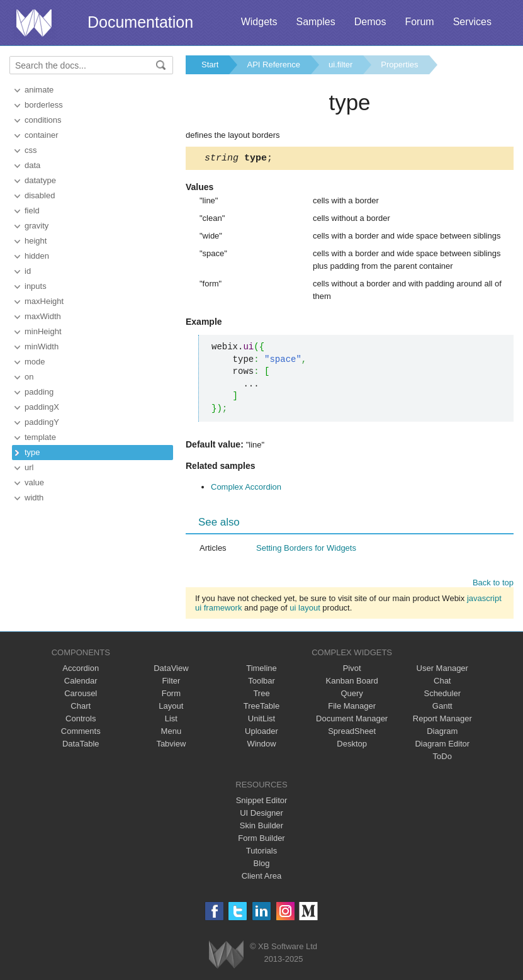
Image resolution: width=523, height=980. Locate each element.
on (29, 377)
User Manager (442, 670)
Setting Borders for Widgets (306, 550)
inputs (36, 286)
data (32, 165)
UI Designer (261, 815)
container (41, 135)
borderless (44, 105)
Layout (171, 708)
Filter (171, 683)
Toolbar (261, 683)
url (29, 467)
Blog (261, 865)
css (31, 150)
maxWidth (43, 316)
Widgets (259, 22)
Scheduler (442, 695)
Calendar (81, 683)
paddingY (42, 422)
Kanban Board (352, 683)
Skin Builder (261, 827)
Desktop (352, 746)
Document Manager (352, 720)
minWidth (42, 346)
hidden (37, 256)
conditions (43, 120)
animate (39, 90)
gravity (37, 226)
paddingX (42, 407)
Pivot (352, 670)
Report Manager (442, 720)
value (34, 482)
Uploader (261, 733)
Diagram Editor (442, 746)
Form (171, 695)
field (32, 211)
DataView (171, 670)
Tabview (171, 746)
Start (210, 65)
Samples (315, 22)
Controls (81, 720)
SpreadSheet (352, 733)
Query (351, 695)
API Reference (273, 65)
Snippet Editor (262, 802)
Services (472, 22)
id (28, 271)
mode (35, 362)
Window (261, 746)
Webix (226, 956)
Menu (172, 733)
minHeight (43, 331)
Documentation (140, 22)
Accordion (81, 670)
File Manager (352, 708)
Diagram (442, 733)
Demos (370, 22)
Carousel (81, 695)
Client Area (262, 878)
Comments (81, 733)
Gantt (442, 708)
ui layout (305, 610)
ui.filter (340, 65)
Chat (442, 683)
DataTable (81, 746)
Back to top (493, 584)
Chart (81, 708)
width (34, 498)
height (36, 241)
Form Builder (261, 840)
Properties (399, 65)
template (40, 437)
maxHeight (44, 301)
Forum (419, 22)
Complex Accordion (246, 489)
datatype (40, 180)
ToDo (442, 758)
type (32, 452)
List (171, 720)
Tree (261, 695)
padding (39, 392)
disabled (40, 195)
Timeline (261, 670)
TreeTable (261, 708)
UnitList (261, 720)
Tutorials (261, 853)
